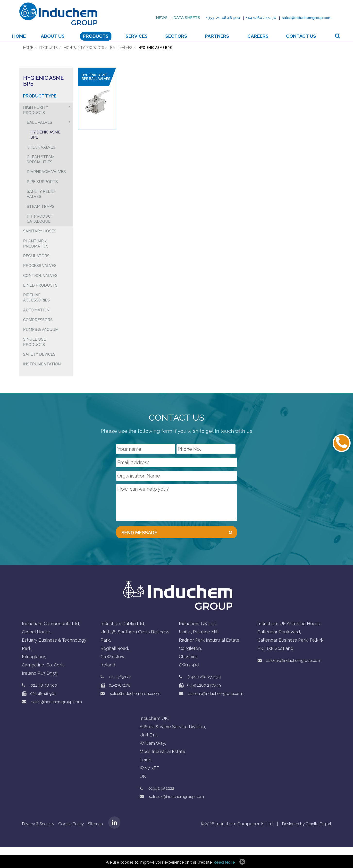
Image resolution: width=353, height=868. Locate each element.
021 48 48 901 (40, 714)
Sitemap (105, 845)
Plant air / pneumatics (36, 258)
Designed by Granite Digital (303, 845)
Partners (218, 43)
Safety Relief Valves (41, 207)
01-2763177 (121, 698)
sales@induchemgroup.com (55, 722)
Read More (224, 862)
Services (141, 43)
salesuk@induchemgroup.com (215, 714)
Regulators (36, 271)
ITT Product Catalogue (40, 233)
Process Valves (40, 281)
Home (27, 43)
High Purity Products (84, 57)
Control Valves (40, 292)
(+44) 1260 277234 (206, 698)
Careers (256, 43)
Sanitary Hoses (40, 245)
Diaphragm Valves (46, 184)
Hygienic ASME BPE (155, 57)
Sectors (179, 43)
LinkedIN (125, 843)
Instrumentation (42, 384)
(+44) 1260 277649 (201, 706)
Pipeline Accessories (36, 315)
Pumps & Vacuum (41, 348)
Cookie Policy (78, 845)
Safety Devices (39, 374)
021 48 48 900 (45, 706)
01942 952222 (162, 809)
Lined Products (40, 302)
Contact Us (298, 43)
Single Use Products (34, 361)
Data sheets (168, 17)
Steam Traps (41, 220)
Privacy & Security (41, 845)
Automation (36, 328)
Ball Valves (121, 57)
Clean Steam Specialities (41, 171)
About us (60, 43)
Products (101, 43)
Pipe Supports (42, 194)
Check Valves (41, 158)
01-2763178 (116, 706)
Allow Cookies (242, 862)
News (140, 17)
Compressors (38, 338)
